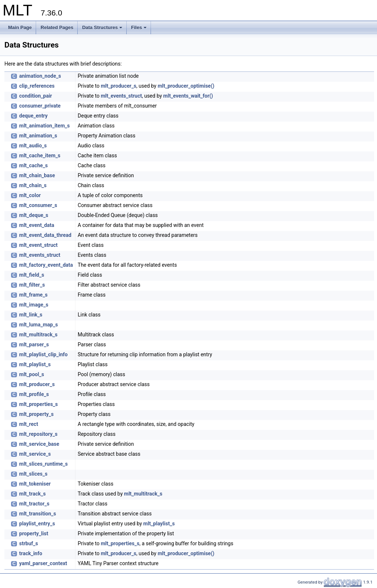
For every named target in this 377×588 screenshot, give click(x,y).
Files (139, 27)
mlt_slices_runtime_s (43, 464)
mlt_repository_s (38, 434)
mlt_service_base (39, 444)
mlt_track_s (32, 494)
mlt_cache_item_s (40, 155)
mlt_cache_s (34, 165)
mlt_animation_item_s (44, 126)
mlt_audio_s (33, 146)
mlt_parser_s (34, 344)
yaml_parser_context (43, 563)
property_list (34, 533)
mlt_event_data (37, 225)
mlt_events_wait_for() (188, 96)
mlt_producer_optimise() (186, 86)
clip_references (37, 86)
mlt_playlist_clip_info (43, 354)
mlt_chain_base (37, 175)
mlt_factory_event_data (46, 265)
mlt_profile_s (34, 394)
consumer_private (40, 106)
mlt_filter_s (32, 285)
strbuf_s (29, 543)
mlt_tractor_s (34, 504)
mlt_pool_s (32, 374)
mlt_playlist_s (35, 364)
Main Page (20, 27)
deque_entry (33, 116)
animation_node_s (40, 76)
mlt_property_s (36, 414)
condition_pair (36, 96)
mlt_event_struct (38, 245)
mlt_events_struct (121, 96)
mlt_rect (29, 424)
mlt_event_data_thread (45, 235)
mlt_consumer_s (38, 205)
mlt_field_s (32, 275)
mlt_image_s (34, 305)
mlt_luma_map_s (38, 325)
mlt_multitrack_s (38, 335)
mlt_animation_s (38, 136)
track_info (31, 553)
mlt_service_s (35, 454)
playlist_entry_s (37, 524)
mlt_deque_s (34, 215)
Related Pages (57, 27)
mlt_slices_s (33, 474)
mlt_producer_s (119, 86)
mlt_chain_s (33, 185)
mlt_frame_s (33, 295)
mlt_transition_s (38, 514)
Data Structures (102, 27)
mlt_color (30, 195)
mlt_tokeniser (35, 484)
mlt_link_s (31, 315)
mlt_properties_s (38, 404)
